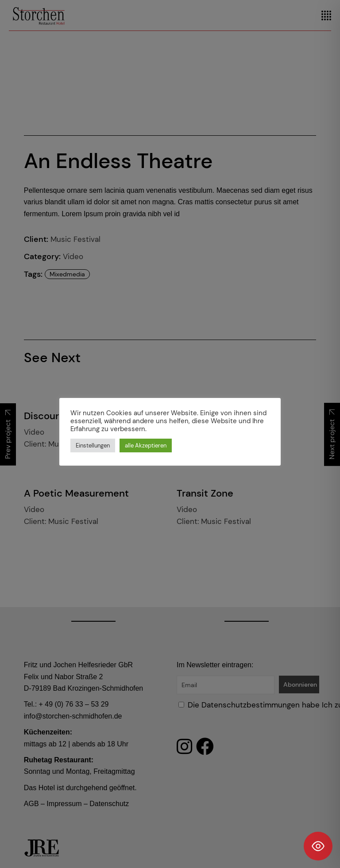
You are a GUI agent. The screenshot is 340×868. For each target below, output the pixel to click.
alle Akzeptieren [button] (146, 445)
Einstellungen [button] (93, 445)
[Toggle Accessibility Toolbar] (318, 846)
